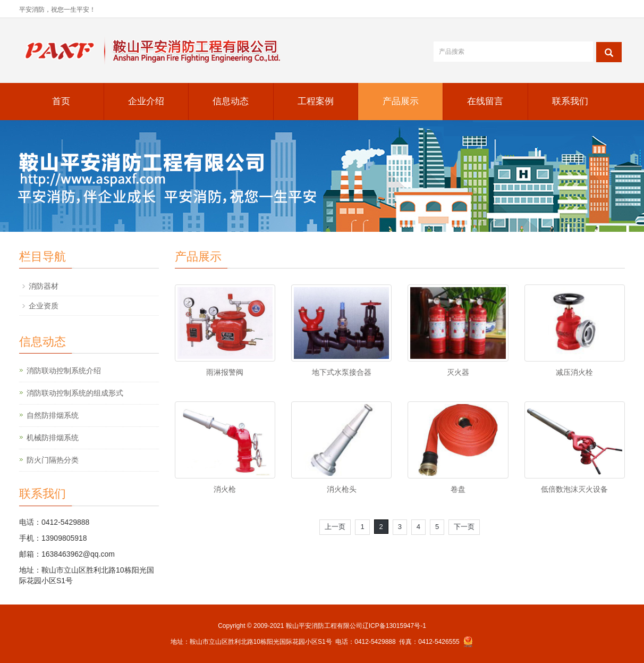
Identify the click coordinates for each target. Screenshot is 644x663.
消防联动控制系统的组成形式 (75, 393)
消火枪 (225, 489)
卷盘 (458, 489)
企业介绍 (146, 101)
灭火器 (458, 372)
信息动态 (231, 101)
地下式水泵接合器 (342, 372)
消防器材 (44, 286)
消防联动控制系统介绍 (64, 371)
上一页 (335, 527)
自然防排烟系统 (53, 415)
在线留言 (485, 101)
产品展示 (401, 101)
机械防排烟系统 (53, 438)
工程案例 (316, 101)
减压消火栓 (574, 372)
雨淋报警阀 (225, 372)
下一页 (464, 527)
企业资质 (44, 306)
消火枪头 (342, 489)
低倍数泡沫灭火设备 (574, 489)
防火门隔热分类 (53, 460)
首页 (61, 101)
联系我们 (570, 101)
